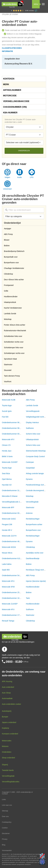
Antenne (29, 513)
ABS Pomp (30, 400)
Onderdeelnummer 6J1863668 (14, 558)
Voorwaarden (7, 850)
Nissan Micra (7, 553)
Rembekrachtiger (33, 519)
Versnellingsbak (32, 502)
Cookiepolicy (7, 822)
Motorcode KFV (8, 439)
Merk (6, 84)
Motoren (5, 746)
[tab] (24, 79)
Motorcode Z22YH (9, 536)
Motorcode (10, 96)
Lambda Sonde (32, 405)
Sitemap (5, 811)
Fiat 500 (5, 417)
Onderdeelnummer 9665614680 (15, 422)
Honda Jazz (7, 451)
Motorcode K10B (9, 400)
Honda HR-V (7, 530)
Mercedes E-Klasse (10, 496)
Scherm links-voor (33, 434)
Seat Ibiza (6, 473)
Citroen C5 (6, 445)
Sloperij (5, 765)
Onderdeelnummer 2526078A (14, 592)
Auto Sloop (6, 693)
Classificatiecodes (12, 48)
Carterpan (30, 462)
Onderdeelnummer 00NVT (12, 434)
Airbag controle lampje (35, 473)
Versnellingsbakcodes (11, 782)
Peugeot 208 (7, 524)
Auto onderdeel (8, 687)
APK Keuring (7, 681)
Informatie (7, 51)
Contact (5, 794)
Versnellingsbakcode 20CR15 (14, 502)
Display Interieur (32, 422)
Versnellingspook (33, 411)
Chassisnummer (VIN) (15, 107)
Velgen (7, 177)
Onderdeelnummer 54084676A (14, 575)
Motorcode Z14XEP (10, 604)
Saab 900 (6, 570)
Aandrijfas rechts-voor (35, 553)
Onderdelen (24, 151)
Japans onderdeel (9, 722)
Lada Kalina (7, 564)
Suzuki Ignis (7, 411)
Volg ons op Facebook (4, 649)
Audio (20, 177)
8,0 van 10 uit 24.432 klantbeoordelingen (18, 642)
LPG (32, 177)
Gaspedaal (30, 468)
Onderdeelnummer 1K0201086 (14, 598)
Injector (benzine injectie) (36, 581)
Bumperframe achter (34, 524)
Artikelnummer (12, 90)
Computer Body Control (35, 456)
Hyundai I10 (7, 485)
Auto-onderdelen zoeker (11, 704)
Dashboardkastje (33, 558)
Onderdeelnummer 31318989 (14, 490)
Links (4, 799)
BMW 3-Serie (7, 456)
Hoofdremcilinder (33, 587)
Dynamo (29, 479)
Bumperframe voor (33, 530)
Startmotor (30, 507)
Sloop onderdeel (8, 758)
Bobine (29, 564)
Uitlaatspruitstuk (32, 439)
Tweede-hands (8, 770)
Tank (28, 598)
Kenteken (9, 79)
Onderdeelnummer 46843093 (14, 541)
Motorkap (30, 496)
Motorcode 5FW (8, 587)
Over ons (5, 816)
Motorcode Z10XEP (10, 462)
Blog (4, 845)
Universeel (7, 189)
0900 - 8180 (14, 662)
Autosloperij (7, 711)
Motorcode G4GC (9, 519)
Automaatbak (7, 698)
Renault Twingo (8, 621)
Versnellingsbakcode (16, 101)
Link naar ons (7, 805)
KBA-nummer (10, 113)
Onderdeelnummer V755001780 (15, 615)
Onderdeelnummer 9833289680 (15, 428)
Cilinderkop (30, 547)
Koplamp (5, 728)
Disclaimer (6, 833)
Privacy (5, 839)
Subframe (30, 428)
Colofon (5, 828)
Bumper (5, 717)
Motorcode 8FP (8, 507)
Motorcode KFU (8, 581)
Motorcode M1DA (9, 547)
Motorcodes (7, 741)
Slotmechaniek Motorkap (36, 451)
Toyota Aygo (7, 405)
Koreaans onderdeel (10, 734)
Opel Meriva (7, 479)
